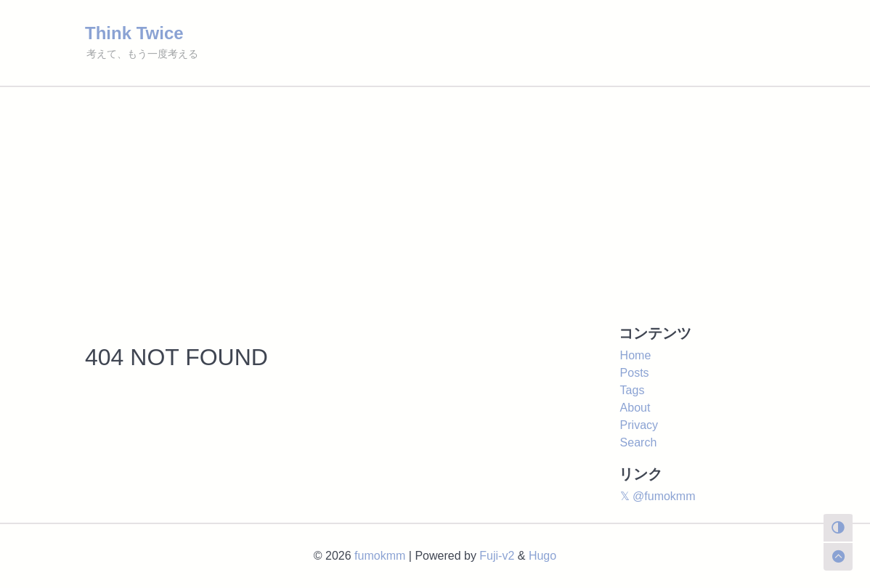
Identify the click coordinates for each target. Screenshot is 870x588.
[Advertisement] (435, 196)
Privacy (639, 425)
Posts (635, 373)
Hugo (542, 556)
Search (639, 442)
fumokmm (380, 556)
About (635, 408)
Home (636, 355)
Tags (633, 390)
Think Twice (134, 33)
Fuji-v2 (497, 556)
